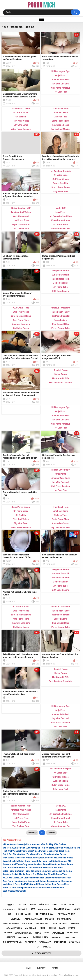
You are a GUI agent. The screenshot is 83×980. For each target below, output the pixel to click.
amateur (58, 933)
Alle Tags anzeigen (41, 953)
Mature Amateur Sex (46, 871)
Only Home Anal (31, 864)
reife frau (75, 942)
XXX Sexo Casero (11, 878)
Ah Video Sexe (50, 858)
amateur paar (11, 923)
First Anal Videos (11, 851)
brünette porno (12, 942)
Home (28, 968)
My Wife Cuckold (58, 844)
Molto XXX (25, 868)
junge (77, 909)
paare (62, 928)
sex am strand (14, 928)
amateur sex (23, 933)
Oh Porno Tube (29, 871)
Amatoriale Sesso (57, 854)
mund (72, 905)
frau (38, 933)
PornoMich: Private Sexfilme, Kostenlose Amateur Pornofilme (38, 975)
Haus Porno (35, 868)
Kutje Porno (26, 844)
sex (33, 909)
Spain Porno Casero (44, 848)
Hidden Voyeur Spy (12, 844)
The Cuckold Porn (11, 868)
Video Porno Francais (43, 851)
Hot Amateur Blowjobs (32, 858)
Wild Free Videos (43, 878)
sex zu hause (23, 914)
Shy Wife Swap (26, 851)
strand (72, 928)
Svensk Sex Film (11, 861)
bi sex (33, 905)
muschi (49, 919)
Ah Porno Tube (60, 874)
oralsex (22, 905)
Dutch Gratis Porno (27, 861)
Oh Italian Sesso (45, 881)
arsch (10, 905)
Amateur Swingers (28, 881)
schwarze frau (45, 914)
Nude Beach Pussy (12, 884)
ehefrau (56, 938)
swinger (16, 919)
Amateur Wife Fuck (41, 844)
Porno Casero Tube (12, 888)
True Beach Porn (62, 851)
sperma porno (66, 914)
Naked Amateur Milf (62, 861)
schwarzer (73, 933)
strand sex (9, 909)
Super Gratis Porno (64, 864)
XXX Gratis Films (27, 878)
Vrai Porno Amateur (12, 848)
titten (36, 947)
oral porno (44, 909)
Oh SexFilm (74, 848)
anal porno (60, 924)
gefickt (11, 937)
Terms (55, 968)
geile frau (24, 937)
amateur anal (62, 909)
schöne (52, 928)
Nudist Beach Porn (28, 874)
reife (43, 928)
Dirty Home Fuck (45, 861)
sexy (55, 905)
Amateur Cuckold (11, 874)
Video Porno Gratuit (12, 871)
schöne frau (64, 919)
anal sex (70, 938)
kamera (47, 947)
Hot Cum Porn (28, 848)
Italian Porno (41, 888)
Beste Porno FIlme (40, 854)
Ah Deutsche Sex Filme (52, 868)
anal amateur (33, 919)
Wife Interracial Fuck (61, 878)
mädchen (44, 905)
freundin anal (43, 924)
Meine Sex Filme (45, 874)
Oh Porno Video (61, 848)
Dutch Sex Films (11, 854)
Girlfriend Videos (65, 858)
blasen (8, 933)
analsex (27, 924)
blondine (30, 942)
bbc (10, 914)
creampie (23, 909)
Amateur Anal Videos (13, 864)
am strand (31, 928)
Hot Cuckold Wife (56, 888)
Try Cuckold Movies (12, 858)
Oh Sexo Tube (25, 854)
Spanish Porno (28, 888)
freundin (60, 942)
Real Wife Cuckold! (30, 884)
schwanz (45, 942)
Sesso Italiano (45, 884)
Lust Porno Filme (46, 864)
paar (47, 933)
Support (41, 968)
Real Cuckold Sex (60, 884)
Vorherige (32, 833)
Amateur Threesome (62, 881)
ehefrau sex (40, 937)
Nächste (51, 833)
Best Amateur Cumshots (14, 891)
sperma (75, 923)
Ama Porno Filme (11, 881)
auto (63, 905)
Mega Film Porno (64, 871)
